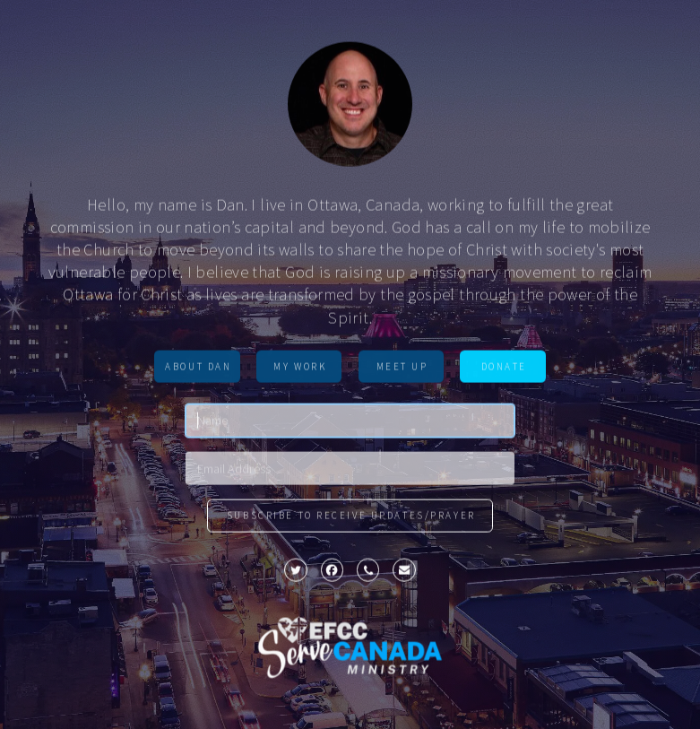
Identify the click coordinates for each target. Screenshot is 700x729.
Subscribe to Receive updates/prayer (351, 517)
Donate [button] (504, 368)
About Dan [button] (198, 368)
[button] (296, 572)
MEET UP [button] (402, 368)
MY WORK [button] (300, 368)
